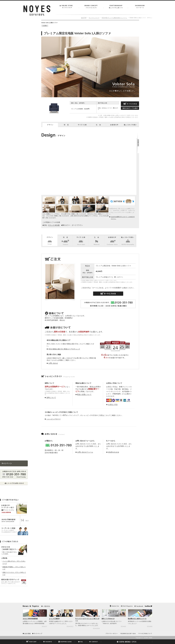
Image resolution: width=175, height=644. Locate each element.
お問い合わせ (53, 363)
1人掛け (45, 26)
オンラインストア (94, 18)
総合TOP (84, 18)
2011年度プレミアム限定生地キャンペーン (114, 18)
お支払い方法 (113, 405)
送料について (51, 398)
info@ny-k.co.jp (113, 452)
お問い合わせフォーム (85, 452)
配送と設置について (84, 395)
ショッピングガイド (54, 419)
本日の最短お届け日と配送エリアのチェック (64, 349)
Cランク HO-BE (54, 225)
